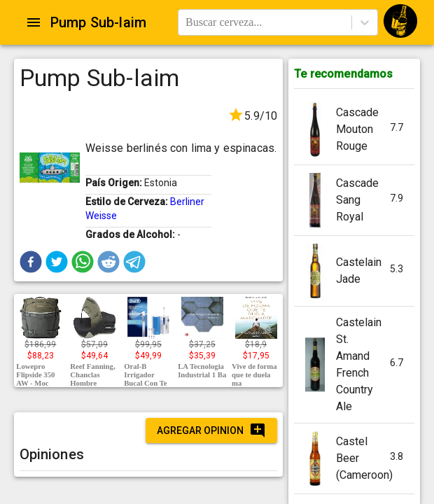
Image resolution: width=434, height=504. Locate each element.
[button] (31, 262)
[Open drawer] (34, 22)
